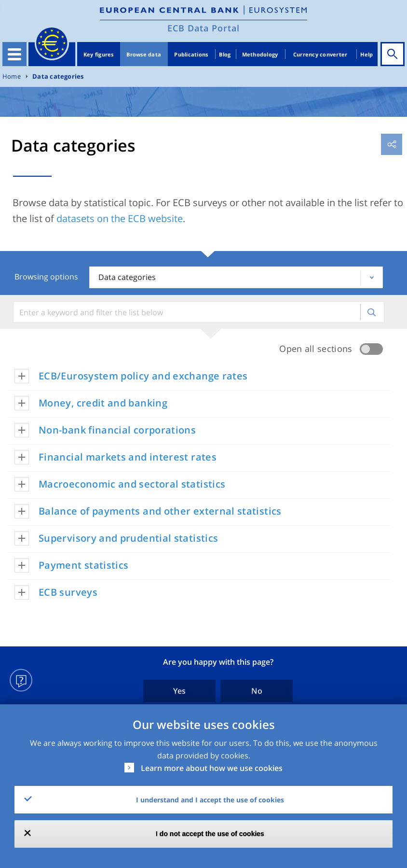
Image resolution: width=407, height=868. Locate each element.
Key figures (99, 54)
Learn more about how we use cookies (212, 768)
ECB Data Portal (203, 28)
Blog (225, 54)
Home (12, 77)
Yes (179, 691)
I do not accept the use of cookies (210, 834)
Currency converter (320, 54)
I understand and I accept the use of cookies (210, 800)
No (257, 691)
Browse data (144, 54)
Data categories (58, 77)
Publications (191, 54)
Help (366, 54)
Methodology (260, 54)
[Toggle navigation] (14, 54)
